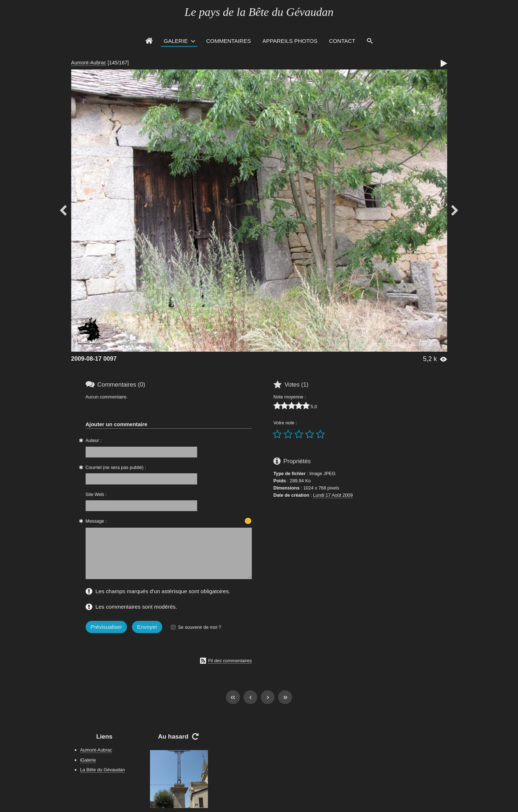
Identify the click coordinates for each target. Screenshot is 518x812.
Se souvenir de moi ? (199, 627)
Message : (96, 521)
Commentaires (228, 41)
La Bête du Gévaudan (103, 770)
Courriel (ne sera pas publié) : (116, 467)
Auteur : (94, 440)
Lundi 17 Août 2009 (333, 495)
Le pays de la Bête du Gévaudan (259, 12)
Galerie (176, 41)
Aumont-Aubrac (89, 63)
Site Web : (96, 494)
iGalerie (88, 760)
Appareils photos (290, 41)
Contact (342, 41)
